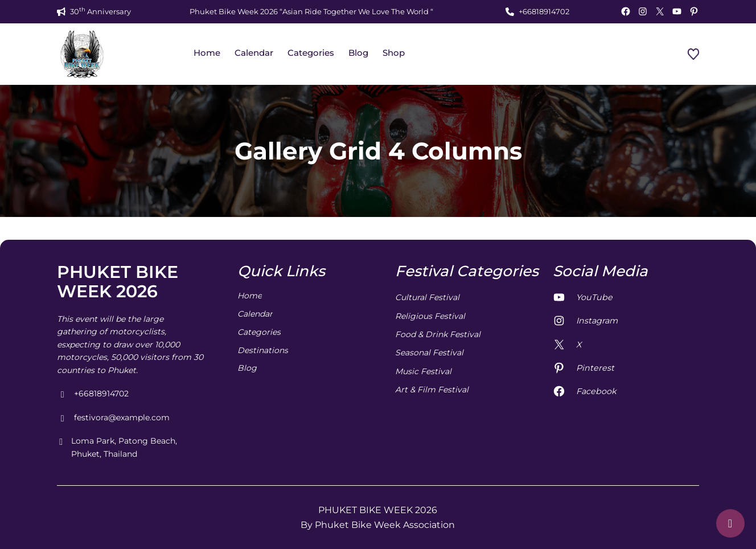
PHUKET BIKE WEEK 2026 (118, 282)
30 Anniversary (100, 11)
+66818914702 (544, 11)
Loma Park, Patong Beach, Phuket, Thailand (117, 448)
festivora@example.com (113, 418)
